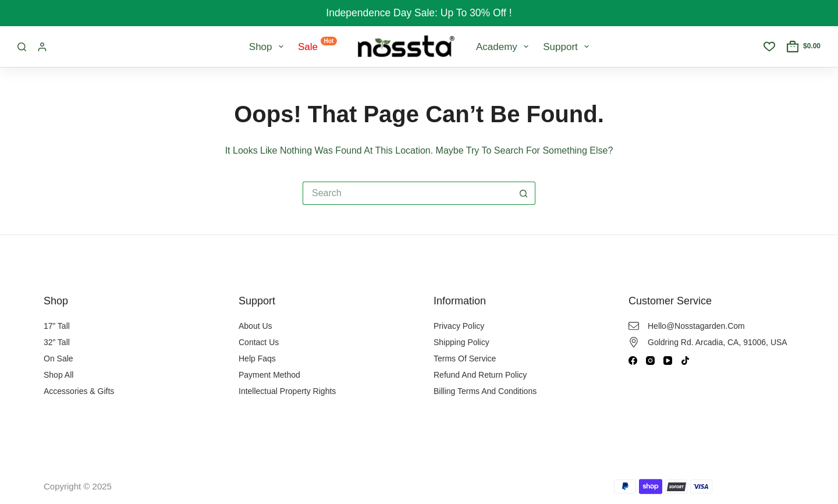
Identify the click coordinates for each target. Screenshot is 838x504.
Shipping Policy (461, 342)
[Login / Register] (42, 47)
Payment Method (269, 375)
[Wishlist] (769, 47)
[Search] (22, 47)
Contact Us (259, 342)
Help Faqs (257, 359)
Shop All (58, 375)
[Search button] (524, 193)
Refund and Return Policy (480, 375)
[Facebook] (633, 361)
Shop (269, 47)
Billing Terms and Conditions (485, 391)
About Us (255, 326)
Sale (317, 45)
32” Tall (57, 342)
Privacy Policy (459, 326)
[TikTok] (685, 361)
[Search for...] (407, 193)
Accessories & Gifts (79, 391)
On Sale (58, 359)
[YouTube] (668, 361)
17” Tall (57, 326)
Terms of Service (465, 359)
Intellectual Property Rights (287, 391)
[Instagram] (650, 361)
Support (568, 47)
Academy (505, 47)
